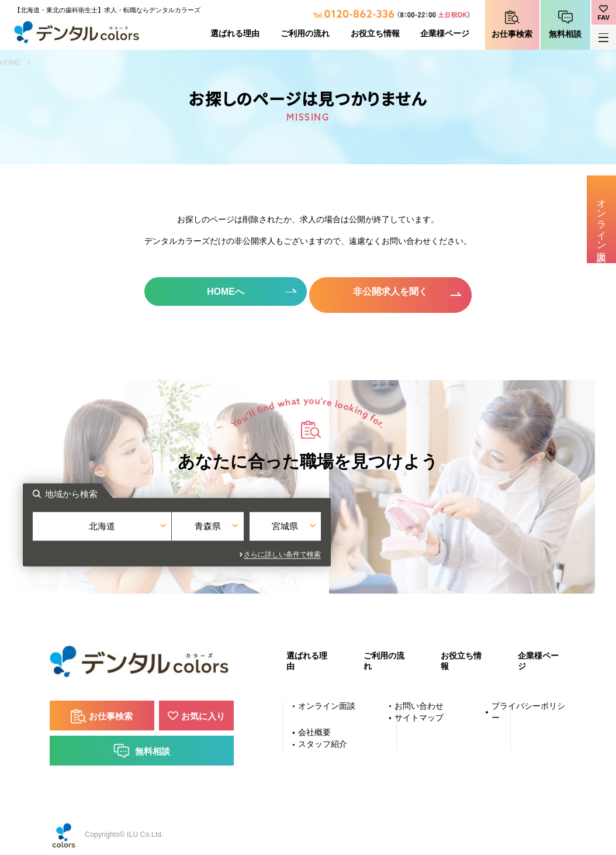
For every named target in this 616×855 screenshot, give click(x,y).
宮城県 (406, 528)
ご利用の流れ (305, 34)
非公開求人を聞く (393, 292)
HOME (11, 63)
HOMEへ (224, 292)
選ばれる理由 (235, 34)
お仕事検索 (512, 34)
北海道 (210, 528)
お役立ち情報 (375, 34)
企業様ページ (445, 34)
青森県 (308, 528)
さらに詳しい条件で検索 (414, 550)
